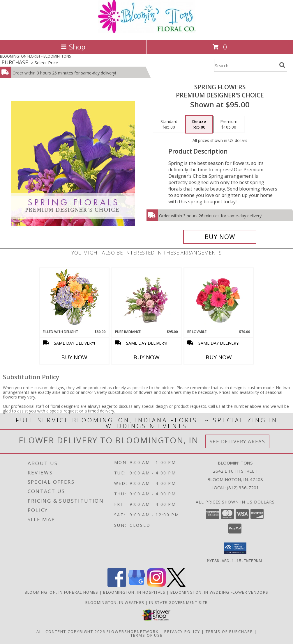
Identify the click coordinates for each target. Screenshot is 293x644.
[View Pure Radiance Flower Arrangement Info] (147, 298)
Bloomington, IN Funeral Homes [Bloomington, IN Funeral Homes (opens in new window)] (62, 592)
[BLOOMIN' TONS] (147, 31)
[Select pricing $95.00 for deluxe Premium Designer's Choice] (199, 124)
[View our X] (176, 585)
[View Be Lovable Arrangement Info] (219, 298)
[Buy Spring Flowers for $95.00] (220, 237)
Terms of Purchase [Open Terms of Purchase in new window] (229, 631)
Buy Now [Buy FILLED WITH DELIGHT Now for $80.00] (74, 357)
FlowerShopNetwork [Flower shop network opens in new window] (133, 631)
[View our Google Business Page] (137, 585)
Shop (73, 47)
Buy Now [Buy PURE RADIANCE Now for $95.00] (146, 357)
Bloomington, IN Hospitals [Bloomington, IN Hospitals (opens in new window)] (134, 592)
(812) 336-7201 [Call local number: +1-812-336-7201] (243, 488)
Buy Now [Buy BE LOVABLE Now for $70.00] (219, 357)
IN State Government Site (178, 602)
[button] (235, 548)
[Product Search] (246, 65)
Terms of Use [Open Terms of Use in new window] (147, 635)
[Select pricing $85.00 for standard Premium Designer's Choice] (169, 124)
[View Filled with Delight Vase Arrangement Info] (74, 299)
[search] (282, 65)
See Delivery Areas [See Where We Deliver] (238, 441)
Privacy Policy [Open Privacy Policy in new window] (182, 631)
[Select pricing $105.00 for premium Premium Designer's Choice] (229, 124)
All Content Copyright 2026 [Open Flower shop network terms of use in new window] (71, 631)
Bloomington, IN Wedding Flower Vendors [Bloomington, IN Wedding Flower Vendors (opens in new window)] (219, 592)
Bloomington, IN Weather (115, 602)
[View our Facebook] (117, 585)
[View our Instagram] (156, 585)
